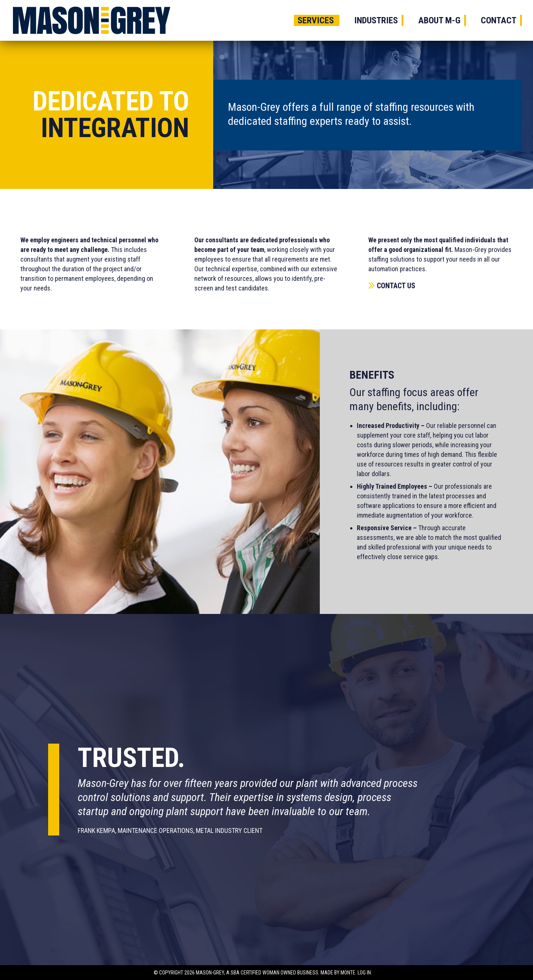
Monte (348, 973)
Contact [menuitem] (499, 20)
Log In (364, 973)
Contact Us (396, 286)
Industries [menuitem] (376, 20)
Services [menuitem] (316, 20)
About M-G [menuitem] (439, 20)
